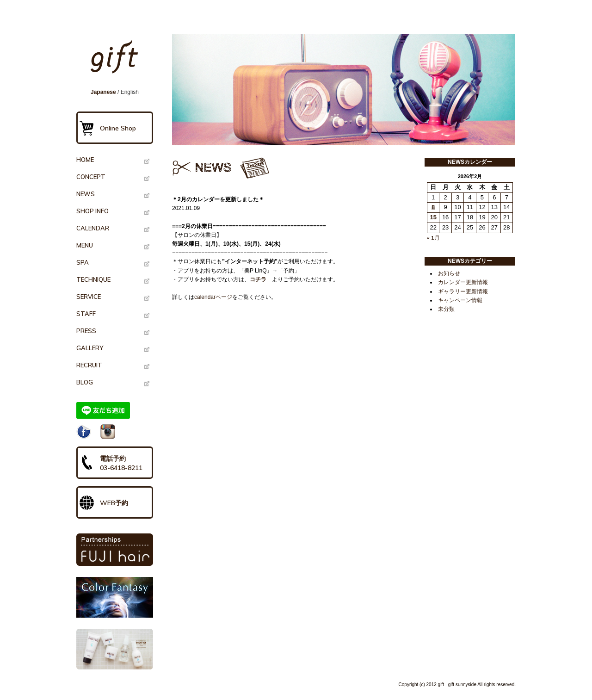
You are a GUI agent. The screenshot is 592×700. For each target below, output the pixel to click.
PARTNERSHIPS (115, 550)
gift (117, 61)
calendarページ (213, 297)
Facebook (84, 432)
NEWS (86, 194)
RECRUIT (89, 365)
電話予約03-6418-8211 (121, 463)
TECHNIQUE (93, 279)
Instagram (108, 432)
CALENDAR (93, 228)
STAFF (86, 314)
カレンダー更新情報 (463, 282)
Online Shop (118, 128)
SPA (83, 262)
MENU (85, 245)
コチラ (258, 279)
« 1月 (433, 238)
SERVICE (89, 297)
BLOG (85, 382)
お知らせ (449, 273)
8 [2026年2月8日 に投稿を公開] (433, 207)
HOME (85, 160)
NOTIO (115, 649)
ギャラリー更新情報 (463, 291)
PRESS (86, 331)
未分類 (446, 309)
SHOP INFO (92, 211)
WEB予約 (114, 503)
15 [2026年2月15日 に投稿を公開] (433, 217)
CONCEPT (91, 177)
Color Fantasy (115, 597)
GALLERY (90, 348)
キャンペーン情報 (460, 300)
